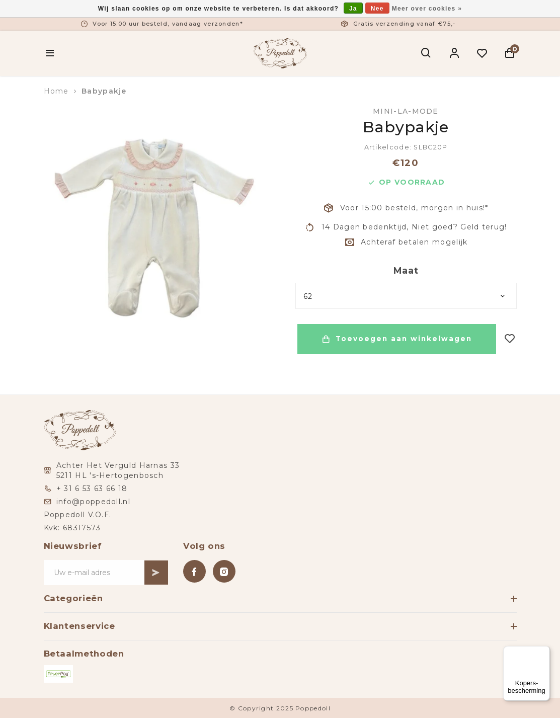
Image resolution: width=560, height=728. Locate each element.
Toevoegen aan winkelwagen (395, 339)
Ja (353, 9)
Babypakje (104, 91)
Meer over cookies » (427, 9)
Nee (377, 9)
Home (56, 91)
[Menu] (544, 652)
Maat (406, 271)
